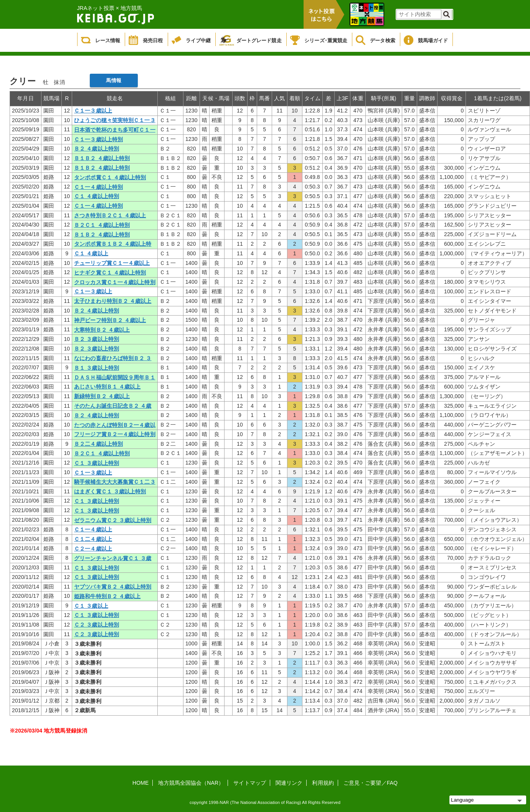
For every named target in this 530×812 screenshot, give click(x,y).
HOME (140, 783)
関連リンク (289, 783)
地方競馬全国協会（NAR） (191, 783)
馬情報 (113, 80)
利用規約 (323, 783)
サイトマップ (250, 783)
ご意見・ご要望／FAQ (371, 783)
